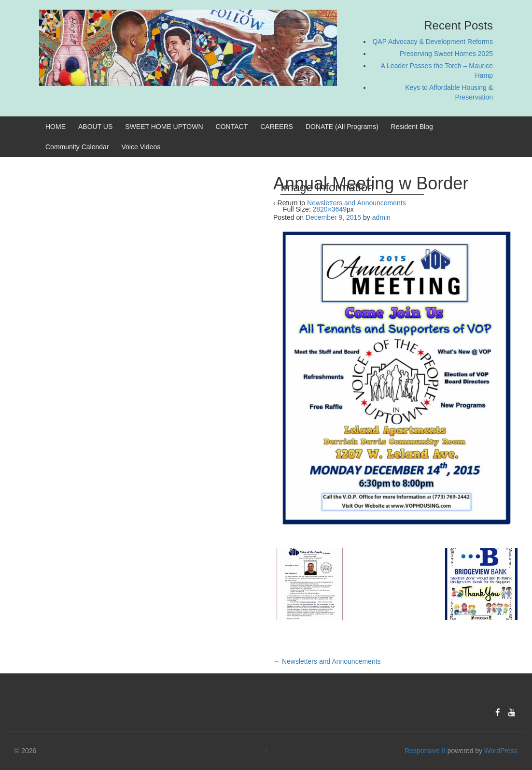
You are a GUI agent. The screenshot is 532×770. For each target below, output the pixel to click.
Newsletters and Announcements (327, 661)
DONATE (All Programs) (342, 127)
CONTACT (232, 127)
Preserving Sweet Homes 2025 (446, 54)
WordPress (501, 751)
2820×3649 (329, 209)
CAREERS (277, 127)
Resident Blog (412, 127)
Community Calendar (77, 147)
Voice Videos (141, 147)
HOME (56, 127)
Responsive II (425, 751)
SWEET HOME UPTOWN (164, 127)
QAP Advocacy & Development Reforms (433, 42)
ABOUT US (95, 127)
